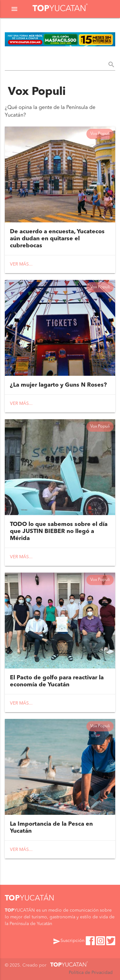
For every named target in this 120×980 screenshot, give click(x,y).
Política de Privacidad (91, 973)
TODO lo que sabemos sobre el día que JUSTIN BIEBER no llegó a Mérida (59, 531)
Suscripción (69, 941)
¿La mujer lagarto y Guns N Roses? (58, 385)
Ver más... (21, 264)
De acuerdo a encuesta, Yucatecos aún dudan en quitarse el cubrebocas (57, 239)
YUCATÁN (30, 899)
